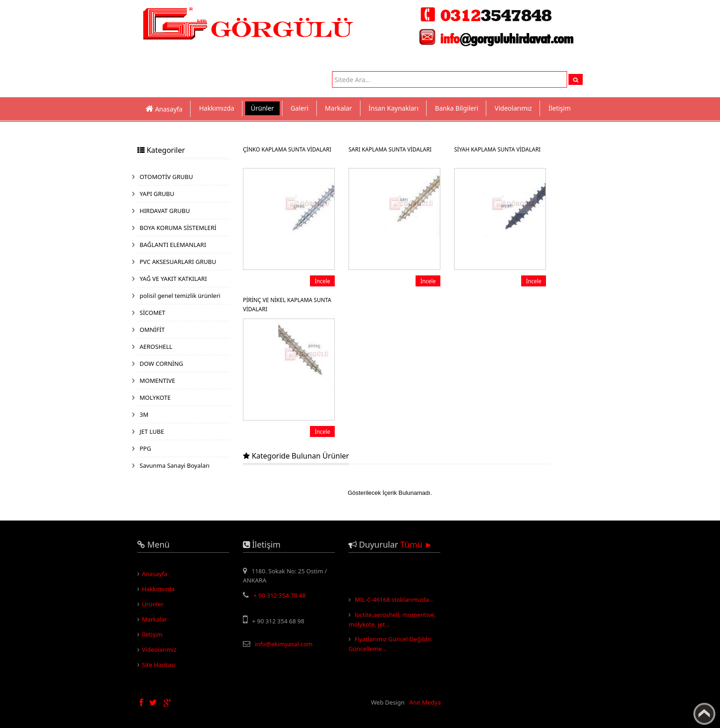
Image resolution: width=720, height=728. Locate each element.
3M (144, 414)
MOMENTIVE (157, 381)
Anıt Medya (425, 702)
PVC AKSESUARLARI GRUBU (178, 262)
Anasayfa (155, 574)
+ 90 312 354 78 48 (280, 595)
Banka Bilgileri (456, 108)
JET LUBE (152, 431)
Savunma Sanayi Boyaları (174, 465)
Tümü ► (417, 544)
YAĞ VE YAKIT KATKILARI (173, 279)
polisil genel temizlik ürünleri (180, 296)
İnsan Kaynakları (394, 108)
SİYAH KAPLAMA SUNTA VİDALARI (497, 149)
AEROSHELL (156, 347)
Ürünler (262, 108)
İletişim (559, 108)
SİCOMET (152, 313)
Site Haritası (159, 665)
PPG (145, 448)
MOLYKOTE (155, 398)
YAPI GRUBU (157, 194)
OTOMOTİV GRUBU (166, 177)
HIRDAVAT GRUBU (165, 211)
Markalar (339, 108)
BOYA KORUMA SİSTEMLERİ (178, 228)
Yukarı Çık (704, 714)
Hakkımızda (217, 108)
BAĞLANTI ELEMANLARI (173, 245)
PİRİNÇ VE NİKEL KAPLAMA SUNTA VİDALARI (287, 305)
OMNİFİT (152, 330)
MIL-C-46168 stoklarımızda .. (394, 601)
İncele (322, 281)
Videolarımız (513, 108)
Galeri (300, 108)
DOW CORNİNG (161, 364)
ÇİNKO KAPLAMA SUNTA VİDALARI (287, 149)
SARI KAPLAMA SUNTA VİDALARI (390, 149)
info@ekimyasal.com (284, 644)
